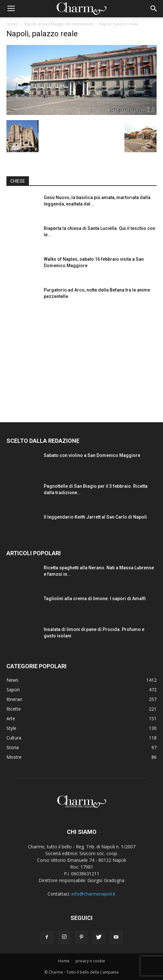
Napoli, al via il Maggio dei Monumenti (58, 24)
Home (12, 24)
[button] (154, 9)
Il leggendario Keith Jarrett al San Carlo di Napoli (95, 517)
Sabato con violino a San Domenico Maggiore (92, 455)
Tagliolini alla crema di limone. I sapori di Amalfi (95, 599)
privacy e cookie (90, 961)
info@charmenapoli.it (93, 894)
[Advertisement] (82, 360)
